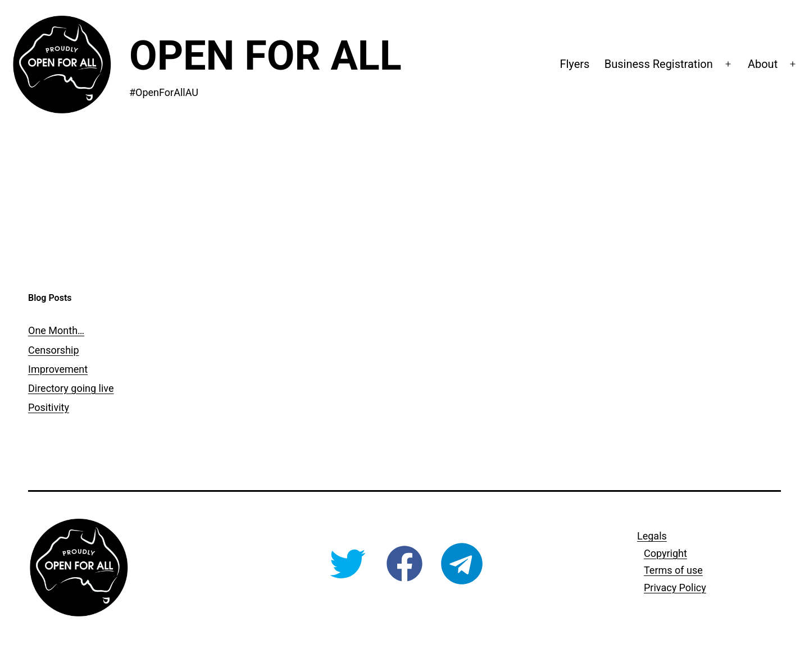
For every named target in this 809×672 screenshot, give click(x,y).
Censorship (54, 350)
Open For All (265, 56)
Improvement (58, 369)
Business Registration (659, 64)
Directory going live (71, 388)
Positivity (49, 407)
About (763, 64)
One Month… (56, 330)
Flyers (574, 64)
